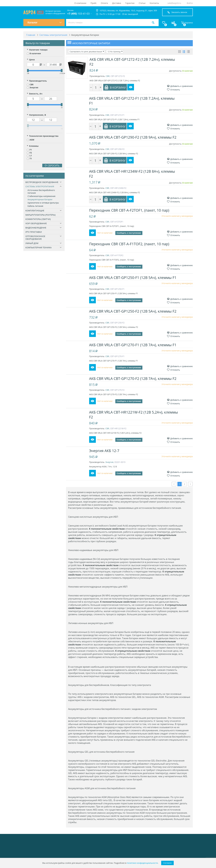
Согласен (167, 863)
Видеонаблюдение (36, 228)
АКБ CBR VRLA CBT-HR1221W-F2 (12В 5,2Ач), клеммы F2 (134, 415)
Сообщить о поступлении (129, 233)
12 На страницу (114, 52)
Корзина (187, 23)
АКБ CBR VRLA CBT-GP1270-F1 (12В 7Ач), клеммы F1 (133, 345)
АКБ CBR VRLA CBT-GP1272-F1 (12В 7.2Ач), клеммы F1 (132, 101)
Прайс (94, 3)
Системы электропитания (40, 187)
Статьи (142, 3)
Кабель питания (35, 206)
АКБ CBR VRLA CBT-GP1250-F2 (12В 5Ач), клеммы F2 (133, 311)
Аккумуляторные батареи (40, 200)
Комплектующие (35, 211)
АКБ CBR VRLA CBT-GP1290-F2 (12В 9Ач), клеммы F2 (133, 137)
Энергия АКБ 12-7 (105, 451)
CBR (30, 85)
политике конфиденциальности (142, 863)
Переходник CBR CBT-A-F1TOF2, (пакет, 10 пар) (130, 244)
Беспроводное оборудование (42, 182)
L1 (29, 156)
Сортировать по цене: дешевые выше (87, 52)
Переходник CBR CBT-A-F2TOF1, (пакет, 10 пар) (130, 210)
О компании (80, 3)
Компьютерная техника (39, 248)
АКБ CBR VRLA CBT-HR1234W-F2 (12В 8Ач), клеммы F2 (132, 174)
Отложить (173, 90)
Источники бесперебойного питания (41, 192)
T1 (29, 159)
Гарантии (130, 3)
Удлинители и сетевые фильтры (43, 203)
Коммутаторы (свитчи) (38, 219)
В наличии (34, 54)
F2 (29, 153)
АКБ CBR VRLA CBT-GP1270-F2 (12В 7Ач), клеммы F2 (133, 378)
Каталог (45, 23)
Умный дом (32, 243)
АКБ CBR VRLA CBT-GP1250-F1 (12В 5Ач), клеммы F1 (133, 277)
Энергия (33, 88)
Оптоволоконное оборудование (35, 238)
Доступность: (176, 71)
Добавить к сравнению (180, 86)
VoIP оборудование (36, 224)
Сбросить (52, 166)
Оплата (104, 3)
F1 (29, 150)
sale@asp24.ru (174, 3)
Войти (190, 3)
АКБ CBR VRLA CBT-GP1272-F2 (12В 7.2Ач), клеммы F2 (132, 62)
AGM (31, 140)
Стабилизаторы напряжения (42, 196)
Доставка (117, 3)
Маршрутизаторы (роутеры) (41, 215)
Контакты (154, 3)
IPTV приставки (34, 232)
